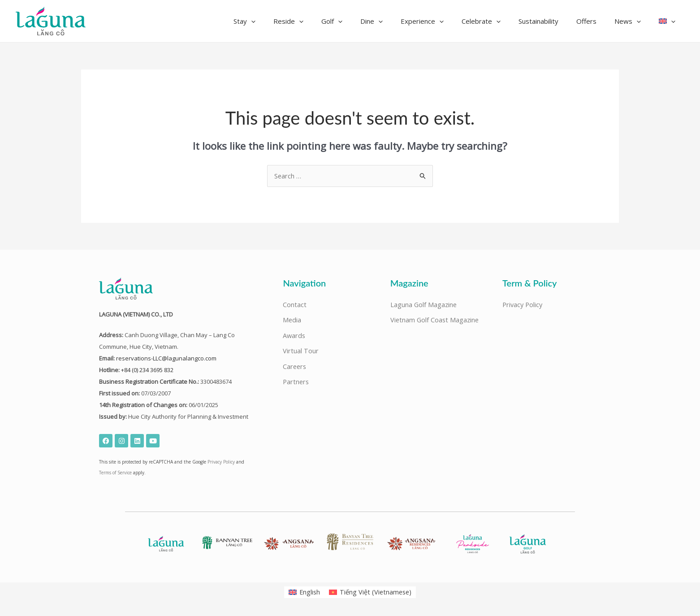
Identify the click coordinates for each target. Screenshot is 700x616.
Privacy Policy (221, 462)
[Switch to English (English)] (303, 592)
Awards (294, 337)
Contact (295, 305)
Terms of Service (115, 473)
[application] (294, 21)
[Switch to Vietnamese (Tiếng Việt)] (371, 592)
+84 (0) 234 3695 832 (147, 370)
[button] (287, 21)
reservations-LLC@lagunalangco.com (166, 359)
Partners (296, 384)
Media (292, 321)
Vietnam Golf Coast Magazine (436, 321)
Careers (295, 368)
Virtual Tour (301, 352)
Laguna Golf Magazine (424, 305)
